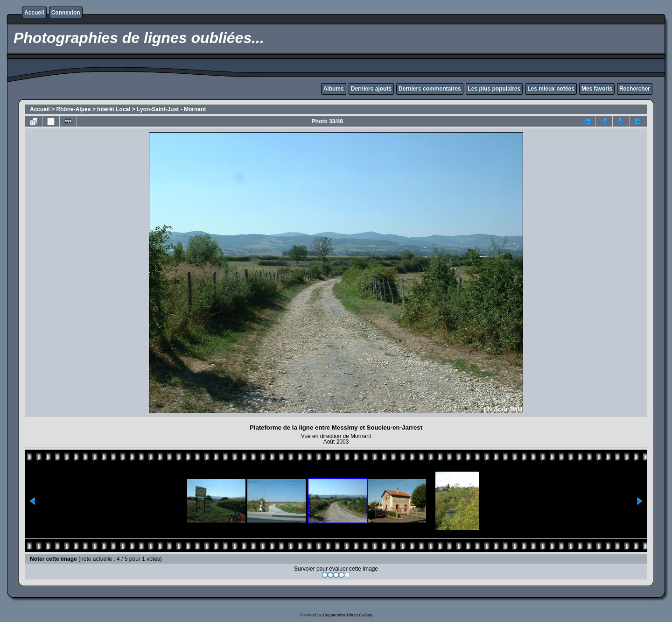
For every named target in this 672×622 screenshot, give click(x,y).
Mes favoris (597, 89)
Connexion (66, 13)
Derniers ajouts (371, 89)
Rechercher (635, 89)
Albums (334, 89)
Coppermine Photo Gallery (348, 615)
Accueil (34, 13)
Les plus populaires (494, 89)
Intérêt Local (114, 109)
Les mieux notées (551, 89)
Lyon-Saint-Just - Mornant (171, 109)
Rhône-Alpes (73, 109)
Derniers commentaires (430, 89)
